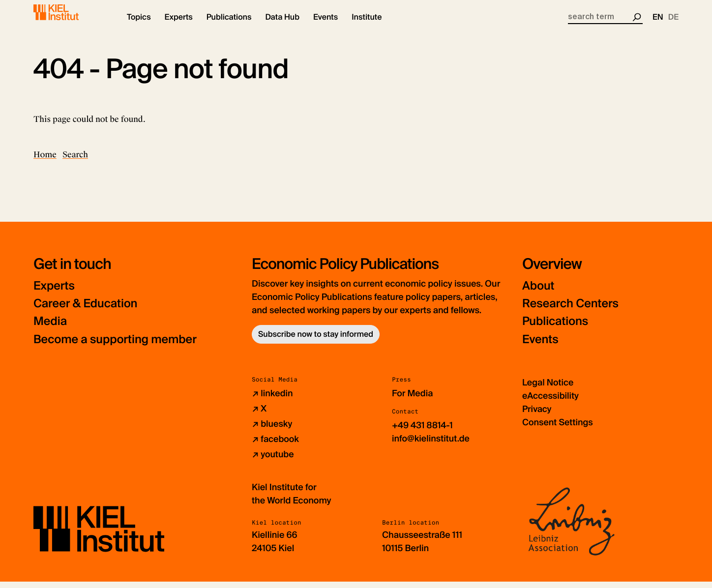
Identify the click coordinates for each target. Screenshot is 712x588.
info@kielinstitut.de (431, 445)
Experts (55, 293)
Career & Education (87, 310)
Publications (556, 328)
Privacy (537, 415)
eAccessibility (551, 402)
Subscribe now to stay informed (316, 341)
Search (75, 162)
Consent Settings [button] (558, 429)
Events (541, 346)
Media (51, 328)
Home (45, 162)
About (539, 293)
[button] (139, 25)
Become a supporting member (117, 346)
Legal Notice (548, 389)
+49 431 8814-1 (423, 432)
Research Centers (572, 310)
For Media (413, 400)
